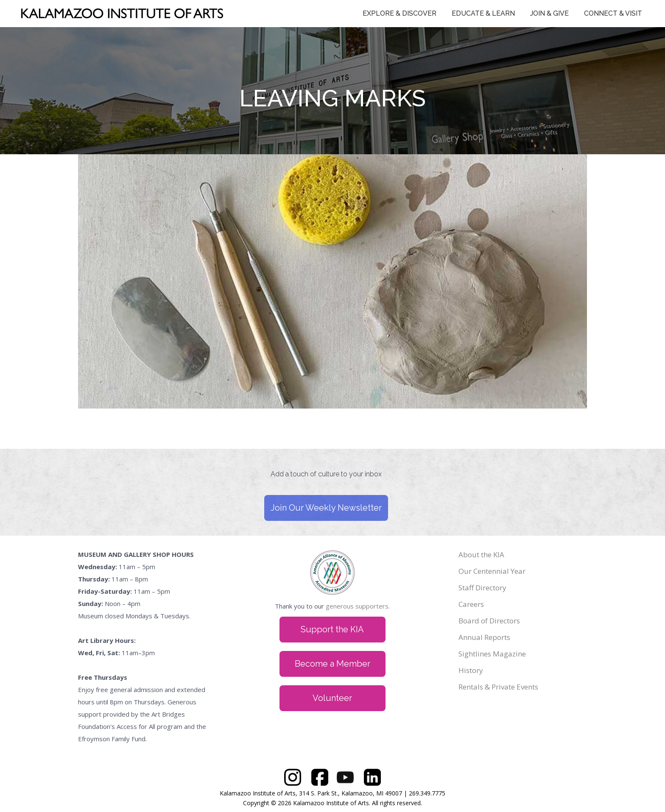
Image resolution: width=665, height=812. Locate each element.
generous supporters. (358, 606)
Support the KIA (332, 629)
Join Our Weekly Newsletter (326, 508)
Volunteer (332, 698)
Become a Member (332, 664)
